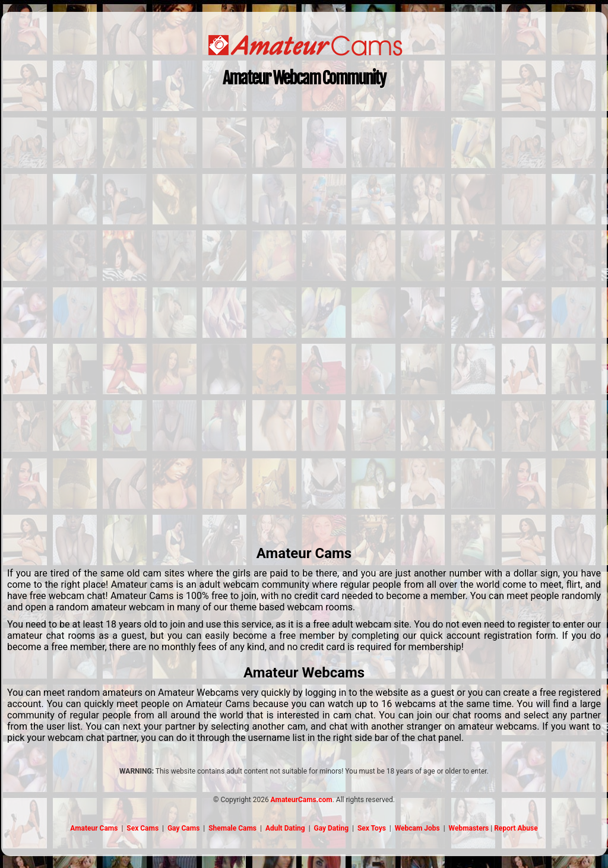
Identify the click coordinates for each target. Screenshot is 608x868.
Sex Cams (142, 828)
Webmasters (469, 828)
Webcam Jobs (417, 828)
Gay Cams (183, 828)
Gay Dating (332, 828)
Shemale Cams (232, 828)
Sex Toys (372, 828)
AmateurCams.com (302, 800)
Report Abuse (516, 828)
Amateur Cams (94, 828)
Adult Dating (285, 828)
